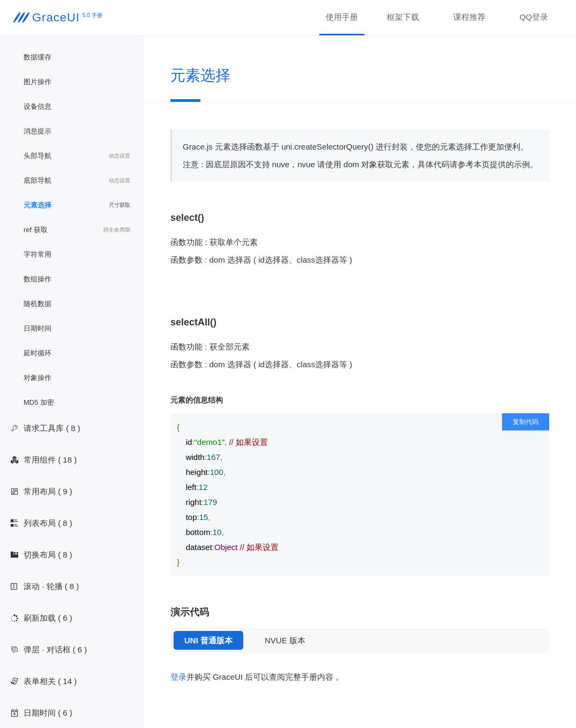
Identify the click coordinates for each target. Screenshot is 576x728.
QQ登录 (534, 17)
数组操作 (38, 279)
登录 (178, 677)
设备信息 (38, 106)
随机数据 (38, 304)
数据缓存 (38, 57)
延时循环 (38, 353)
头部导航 (77, 156)
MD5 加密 (39, 402)
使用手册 (342, 17)
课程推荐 (469, 17)
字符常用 (38, 254)
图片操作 (38, 82)
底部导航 (77, 181)
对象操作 (38, 378)
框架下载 (403, 17)
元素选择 (77, 205)
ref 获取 (77, 230)
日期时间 (38, 328)
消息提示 (38, 131)
